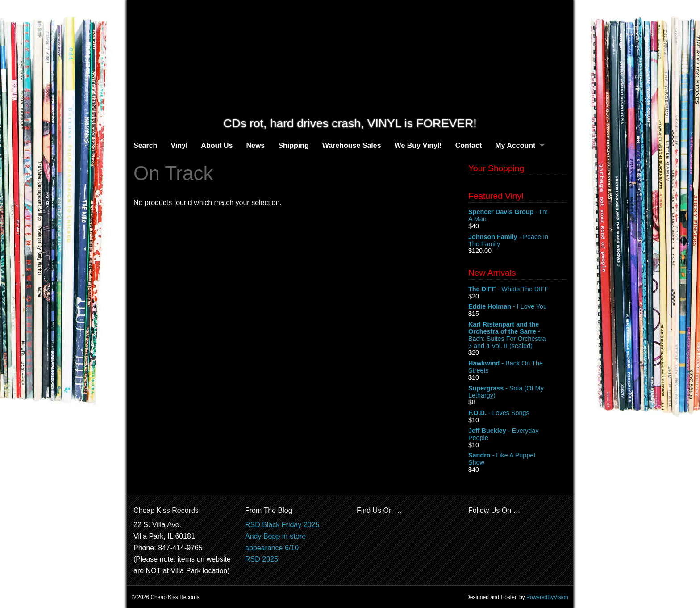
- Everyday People (517, 435)
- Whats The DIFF (517, 289)
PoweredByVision (547, 597)
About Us (217, 145)
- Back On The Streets (517, 367)
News (255, 145)
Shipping (293, 145)
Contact (469, 145)
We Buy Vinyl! (418, 145)
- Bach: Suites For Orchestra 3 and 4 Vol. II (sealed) (517, 335)
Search (145, 145)
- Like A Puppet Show (517, 459)
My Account (515, 145)
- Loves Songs (517, 413)
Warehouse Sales (352, 145)
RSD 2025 (262, 559)
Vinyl (179, 145)
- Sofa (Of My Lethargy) (517, 392)
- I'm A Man (517, 216)
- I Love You (517, 307)
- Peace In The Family (517, 241)
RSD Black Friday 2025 (282, 525)
